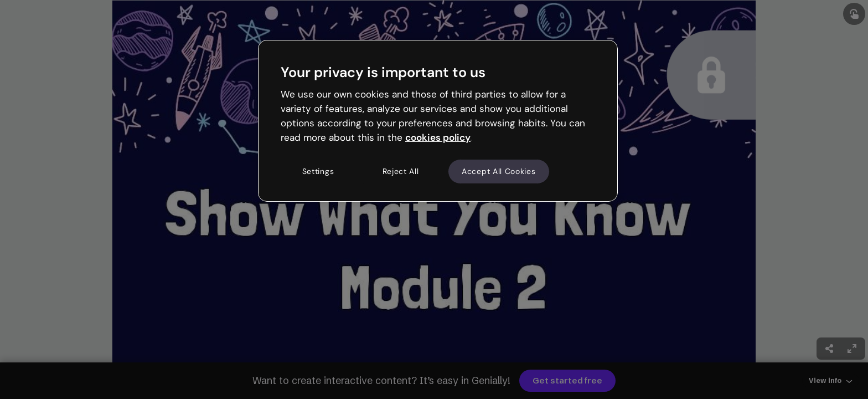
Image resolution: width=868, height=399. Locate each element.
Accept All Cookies (499, 171)
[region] (438, 121)
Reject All (401, 171)
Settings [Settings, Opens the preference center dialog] (318, 171)
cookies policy (438, 137)
